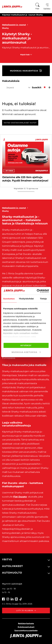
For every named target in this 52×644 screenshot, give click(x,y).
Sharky (5, 28)
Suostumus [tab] (9, 299)
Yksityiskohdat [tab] (26, 299)
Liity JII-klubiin (26, 610)
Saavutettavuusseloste (26, 631)
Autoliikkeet (12, 566)
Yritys (7, 560)
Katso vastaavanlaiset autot (20, 123)
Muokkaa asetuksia (26, 352)
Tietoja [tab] (43, 299)
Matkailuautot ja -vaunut (16, 25)
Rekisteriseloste (26, 624)
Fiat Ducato (20, 497)
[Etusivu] (11, 7)
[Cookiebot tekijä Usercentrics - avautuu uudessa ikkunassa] (37, 291)
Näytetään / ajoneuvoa (26, 188)
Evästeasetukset (26, 627)
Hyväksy (26, 345)
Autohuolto (12, 573)
